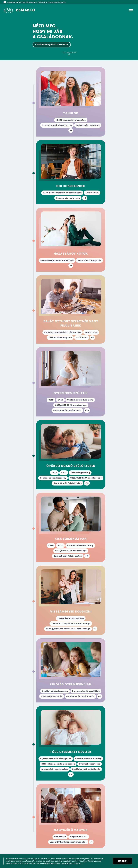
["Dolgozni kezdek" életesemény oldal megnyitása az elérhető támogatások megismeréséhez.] (71, 172)
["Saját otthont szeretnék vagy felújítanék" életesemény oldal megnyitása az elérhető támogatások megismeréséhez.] (71, 309)
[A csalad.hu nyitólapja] (19, 10)
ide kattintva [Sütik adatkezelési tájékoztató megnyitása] (68, 863)
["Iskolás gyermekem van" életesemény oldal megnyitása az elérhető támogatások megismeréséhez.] (71, 670)
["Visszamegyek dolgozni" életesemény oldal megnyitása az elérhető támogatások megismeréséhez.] (71, 600)
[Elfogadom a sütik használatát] (122, 861)
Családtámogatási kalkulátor (52, 44)
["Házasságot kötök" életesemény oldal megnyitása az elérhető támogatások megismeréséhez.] (71, 240)
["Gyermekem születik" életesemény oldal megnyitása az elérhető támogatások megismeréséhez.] (71, 382)
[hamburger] (131, 10)
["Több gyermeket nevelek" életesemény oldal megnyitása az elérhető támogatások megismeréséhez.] (71, 743)
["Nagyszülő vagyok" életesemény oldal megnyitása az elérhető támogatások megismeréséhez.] (71, 816)
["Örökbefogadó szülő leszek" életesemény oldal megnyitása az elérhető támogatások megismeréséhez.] (71, 455)
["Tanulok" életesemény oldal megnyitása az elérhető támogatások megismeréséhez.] (71, 102)
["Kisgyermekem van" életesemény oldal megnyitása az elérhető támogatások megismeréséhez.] (71, 527)
